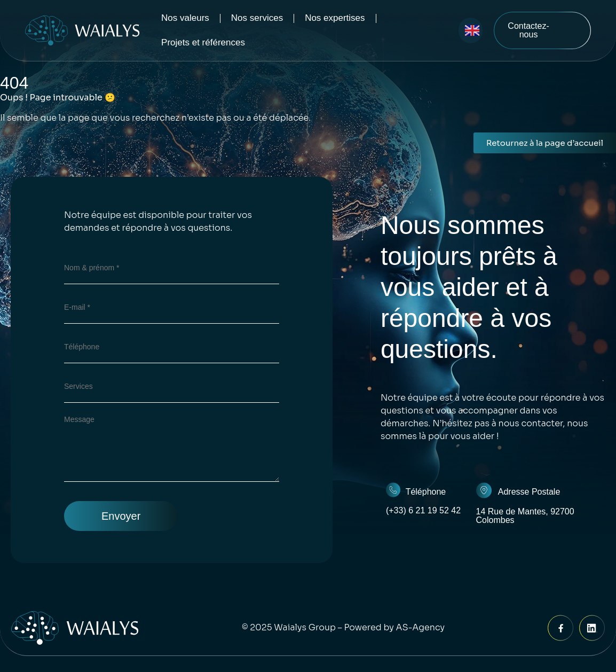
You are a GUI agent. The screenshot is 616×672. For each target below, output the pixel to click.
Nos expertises (335, 18)
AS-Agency (421, 627)
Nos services (257, 18)
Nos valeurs (185, 18)
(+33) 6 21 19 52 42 (423, 510)
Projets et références (203, 42)
